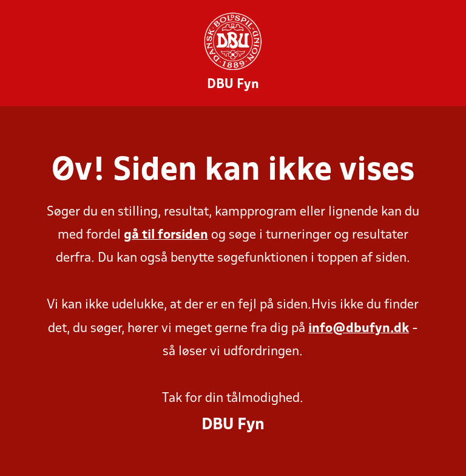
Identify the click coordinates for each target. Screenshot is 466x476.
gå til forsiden (166, 235)
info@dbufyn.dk (359, 329)
